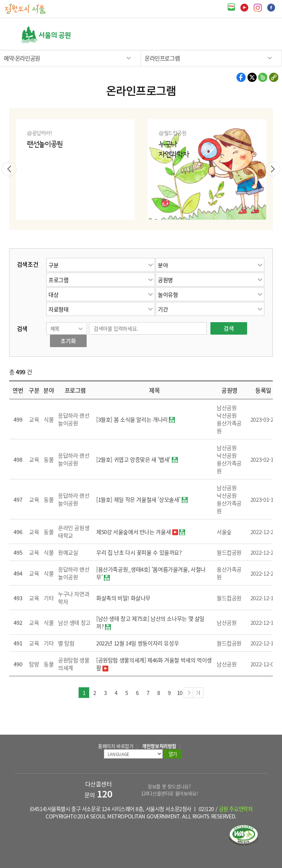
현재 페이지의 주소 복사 (273, 77)
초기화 (68, 341)
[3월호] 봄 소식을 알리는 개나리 (132, 419)
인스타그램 (258, 8)
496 (18, 532)
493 (18, 598)
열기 (258, 35)
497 (18, 499)
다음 (273, 169)
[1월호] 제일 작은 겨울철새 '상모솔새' (138, 499)
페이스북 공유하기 (241, 77)
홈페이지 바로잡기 (116, 746)
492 (18, 622)
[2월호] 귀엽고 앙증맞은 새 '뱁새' (133, 459)
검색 (244, 35)
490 (18, 664)
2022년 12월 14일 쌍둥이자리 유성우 (138, 643)
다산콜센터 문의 (99, 790)
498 (18, 459)
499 (18, 419)
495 (18, 552)
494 (18, 573)
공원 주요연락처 (236, 809)
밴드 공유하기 (263, 77)
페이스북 (271, 8)
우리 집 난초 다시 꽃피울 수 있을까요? (139, 552)
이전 (9, 169)
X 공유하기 (252, 77)
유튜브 (244, 8)
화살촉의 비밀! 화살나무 (123, 598)
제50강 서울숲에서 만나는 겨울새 (133, 532)
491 (18, 643)
